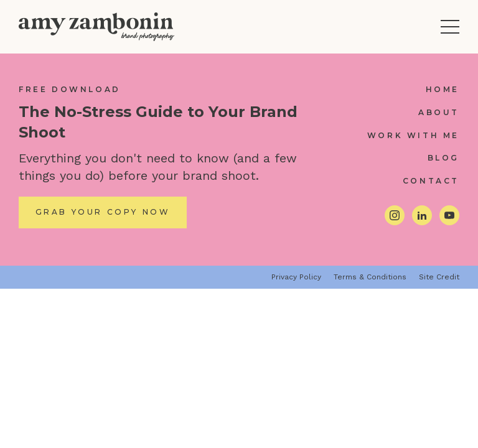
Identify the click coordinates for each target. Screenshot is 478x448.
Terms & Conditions (370, 277)
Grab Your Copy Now (103, 212)
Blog (443, 158)
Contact (431, 181)
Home (443, 89)
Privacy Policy (296, 277)
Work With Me (413, 135)
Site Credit (439, 277)
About (439, 112)
